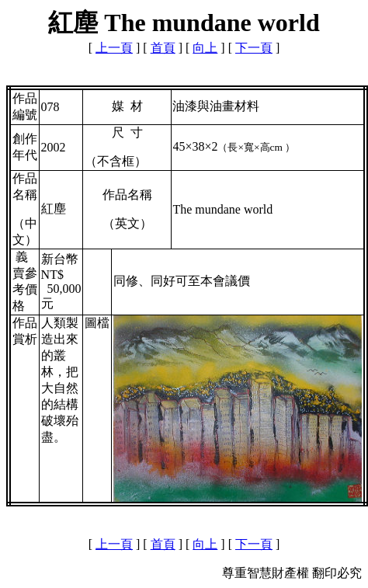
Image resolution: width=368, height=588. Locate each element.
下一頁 (254, 48)
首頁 (163, 48)
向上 (205, 48)
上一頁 (114, 48)
